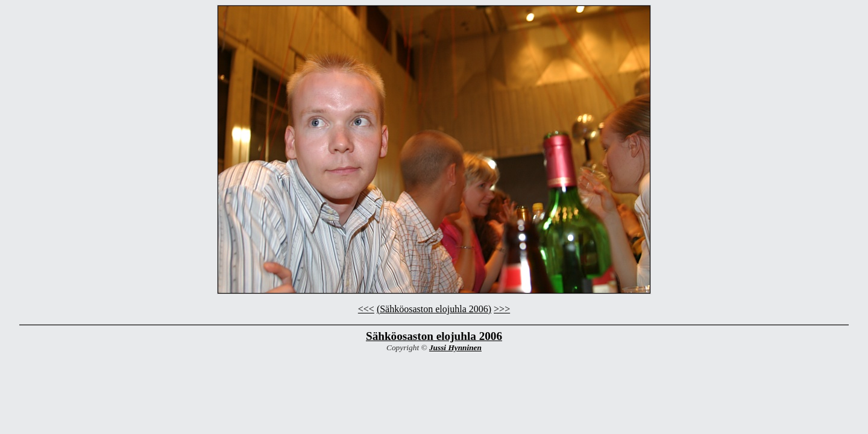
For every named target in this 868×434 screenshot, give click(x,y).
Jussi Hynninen (455, 348)
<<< (366, 309)
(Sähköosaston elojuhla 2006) (434, 309)
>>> (502, 309)
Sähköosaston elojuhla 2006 (434, 336)
